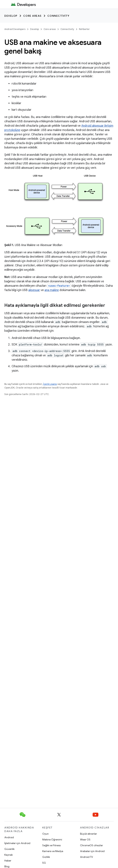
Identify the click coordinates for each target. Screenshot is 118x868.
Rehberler (84, 29)
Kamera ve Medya (53, 851)
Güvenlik (9, 849)
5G (44, 863)
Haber (8, 861)
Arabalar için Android (92, 851)
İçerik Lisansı (50, 384)
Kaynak (9, 855)
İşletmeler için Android (17, 843)
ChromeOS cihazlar (91, 845)
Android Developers (15, 29)
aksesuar (34, 290)
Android (9, 837)
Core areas (32, 16)
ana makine (52, 290)
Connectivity (58, 16)
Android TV (87, 857)
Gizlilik (46, 857)
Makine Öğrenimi (52, 840)
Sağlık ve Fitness (51, 845)
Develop (11, 16)
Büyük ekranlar (88, 834)
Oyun (45, 834)
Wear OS (85, 840)
